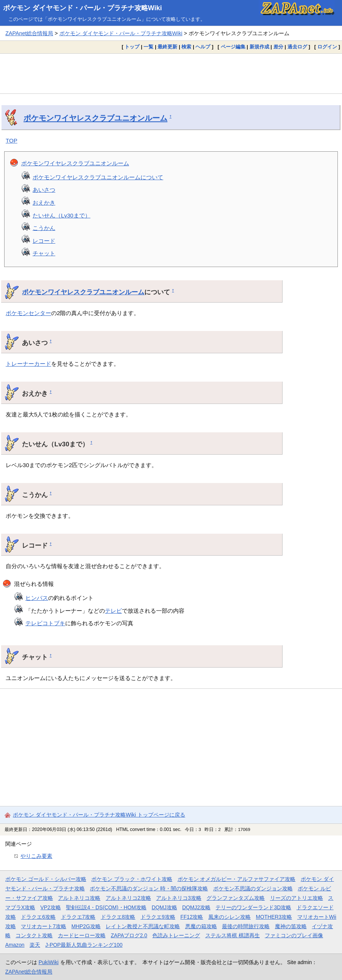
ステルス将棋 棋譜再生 (233, 935)
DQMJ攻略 (164, 907)
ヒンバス (37, 598)
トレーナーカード (28, 364)
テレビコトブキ (45, 623)
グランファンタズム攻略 (236, 898)
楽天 (35, 945)
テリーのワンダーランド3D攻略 (253, 907)
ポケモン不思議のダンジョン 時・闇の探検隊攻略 (149, 888)
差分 (278, 47)
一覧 (148, 47)
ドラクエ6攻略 (38, 917)
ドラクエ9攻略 (158, 917)
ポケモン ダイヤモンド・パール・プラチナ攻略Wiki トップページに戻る (99, 815)
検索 (186, 47)
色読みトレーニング (176, 935)
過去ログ (297, 47)
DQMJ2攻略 (196, 907)
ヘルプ (203, 47)
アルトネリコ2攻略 (128, 898)
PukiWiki (49, 962)
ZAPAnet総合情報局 (29, 33)
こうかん (44, 228)
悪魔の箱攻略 (201, 926)
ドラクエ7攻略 (78, 917)
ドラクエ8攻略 (118, 917)
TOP (12, 141)
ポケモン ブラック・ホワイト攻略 (132, 879)
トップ (132, 47)
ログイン (327, 47)
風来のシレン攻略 (230, 917)
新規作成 (259, 47)
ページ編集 (233, 47)
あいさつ (44, 190)
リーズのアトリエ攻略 (297, 898)
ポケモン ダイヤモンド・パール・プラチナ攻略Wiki (83, 8)
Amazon (15, 945)
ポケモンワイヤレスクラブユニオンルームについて (98, 177)
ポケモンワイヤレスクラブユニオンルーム (95, 118)
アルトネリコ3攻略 (179, 898)
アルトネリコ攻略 (79, 898)
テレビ (113, 611)
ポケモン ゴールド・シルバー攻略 (46, 879)
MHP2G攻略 (86, 926)
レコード (44, 241)
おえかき (44, 203)
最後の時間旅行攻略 (246, 926)
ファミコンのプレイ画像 (294, 935)
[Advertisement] (171, 73)
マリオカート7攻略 (44, 926)
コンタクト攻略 (34, 935)
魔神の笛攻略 (291, 926)
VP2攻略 (51, 907)
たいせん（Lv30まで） (62, 215)
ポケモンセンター (28, 313)
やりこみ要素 (36, 856)
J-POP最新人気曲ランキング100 (84, 945)
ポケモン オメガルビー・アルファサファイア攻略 (237, 879)
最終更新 (167, 47)
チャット (44, 253)
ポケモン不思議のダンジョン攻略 (253, 888)
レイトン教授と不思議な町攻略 (143, 926)
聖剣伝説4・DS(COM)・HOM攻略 (106, 907)
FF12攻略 (192, 917)
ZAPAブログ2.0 (129, 935)
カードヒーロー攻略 (82, 935)
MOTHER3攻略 (274, 917)
